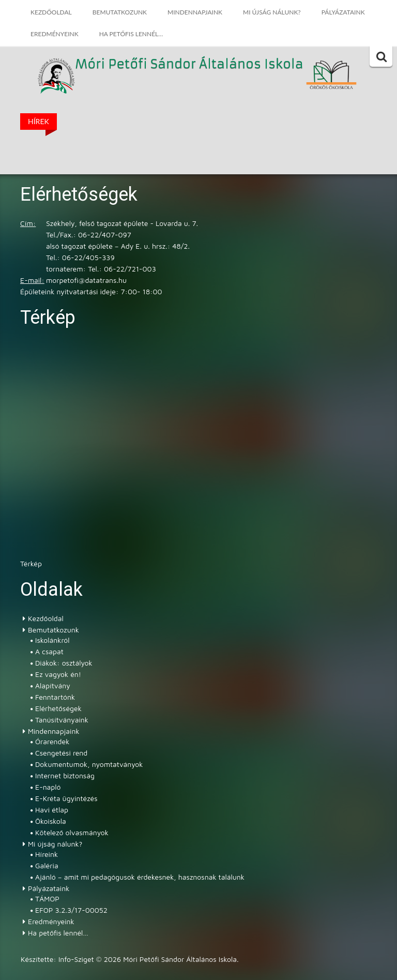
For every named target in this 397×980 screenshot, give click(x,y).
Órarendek (52, 741)
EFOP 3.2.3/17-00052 (71, 910)
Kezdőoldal (51, 12)
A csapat (49, 651)
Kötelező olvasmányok (72, 832)
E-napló (48, 787)
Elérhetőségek (58, 708)
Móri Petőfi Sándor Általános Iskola (189, 65)
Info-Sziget (76, 959)
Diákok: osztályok (64, 663)
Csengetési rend (61, 753)
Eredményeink (55, 34)
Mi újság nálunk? (272, 12)
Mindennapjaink (195, 12)
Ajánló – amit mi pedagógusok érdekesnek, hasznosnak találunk (140, 877)
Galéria (47, 865)
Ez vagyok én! (58, 674)
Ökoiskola (51, 821)
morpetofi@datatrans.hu (86, 280)
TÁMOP (47, 899)
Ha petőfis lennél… (131, 34)
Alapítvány (53, 685)
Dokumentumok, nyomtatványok (89, 764)
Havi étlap (52, 810)
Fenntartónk (55, 697)
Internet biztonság (65, 775)
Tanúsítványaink (62, 720)
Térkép (31, 563)
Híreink (47, 854)
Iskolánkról (52, 640)
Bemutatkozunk (120, 12)
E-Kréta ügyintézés (66, 798)
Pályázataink (343, 12)
